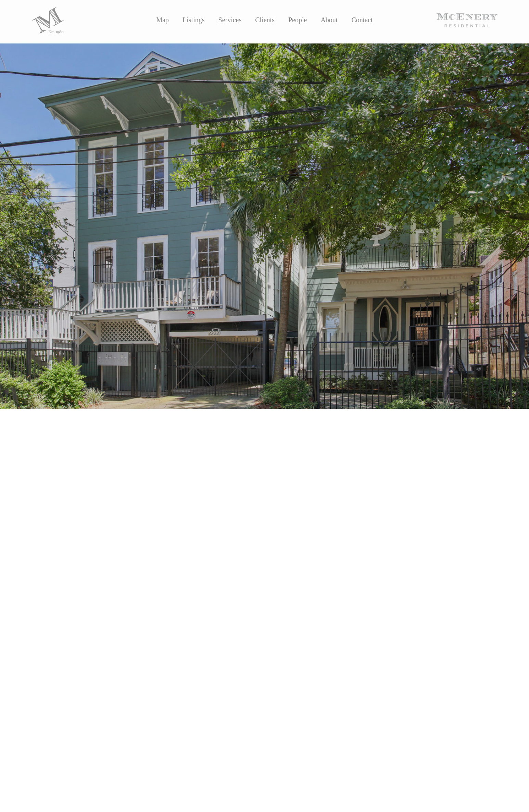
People (298, 20)
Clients (265, 20)
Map (162, 20)
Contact (362, 20)
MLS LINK (48, 554)
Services (230, 20)
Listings (193, 20)
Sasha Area (70, 540)
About (329, 20)
